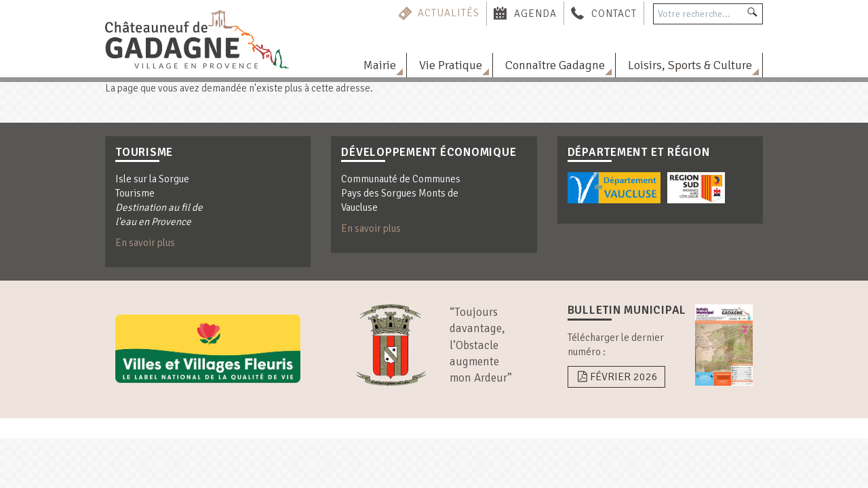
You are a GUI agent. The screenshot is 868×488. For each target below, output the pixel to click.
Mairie (380, 65)
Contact (614, 13)
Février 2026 (616, 377)
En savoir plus (145, 243)
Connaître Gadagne (555, 65)
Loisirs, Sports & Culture (690, 65)
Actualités (449, 13)
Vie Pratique (451, 65)
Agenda (535, 13)
